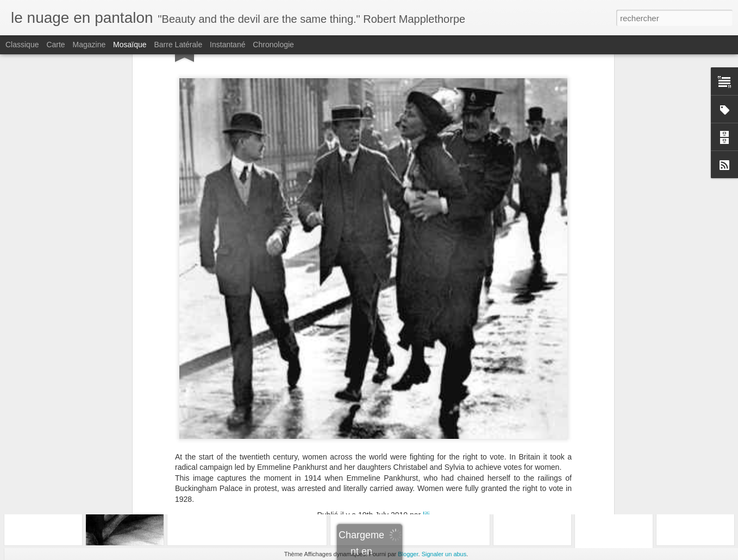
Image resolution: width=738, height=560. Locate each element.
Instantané (227, 45)
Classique (22, 45)
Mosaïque (130, 45)
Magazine (89, 45)
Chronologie (273, 45)
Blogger (408, 554)
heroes (388, 418)
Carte (55, 45)
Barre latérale (178, 45)
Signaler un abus (444, 554)
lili (426, 404)
